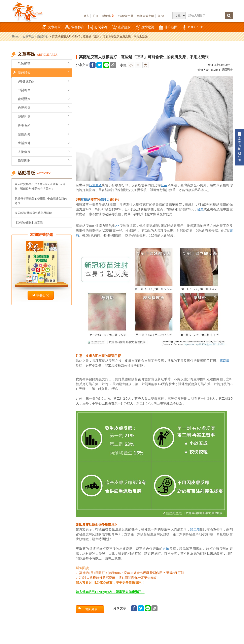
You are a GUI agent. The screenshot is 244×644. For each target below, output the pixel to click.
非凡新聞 (168, 27)
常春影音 (74, 27)
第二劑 (195, 529)
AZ (117, 226)
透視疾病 (44, 108)
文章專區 (51, 27)
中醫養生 (44, 90)
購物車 (108, 16)
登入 (86, 16)
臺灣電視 (144, 27)
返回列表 (227, 70)
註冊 (96, 16)
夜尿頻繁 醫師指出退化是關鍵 (33, 213)
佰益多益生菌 (145, 16)
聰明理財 (44, 161)
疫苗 (164, 185)
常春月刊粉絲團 (240, 147)
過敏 (166, 549)
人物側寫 (44, 152)
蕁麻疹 (225, 361)
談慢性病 (44, 116)
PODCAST (192, 27)
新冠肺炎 (43, 36)
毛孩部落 (44, 64)
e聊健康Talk (44, 81)
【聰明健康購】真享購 (29, 223)
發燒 (200, 209)
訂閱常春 (98, 27)
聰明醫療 (44, 99)
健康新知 (44, 134)
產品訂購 (121, 27)
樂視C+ (162, 16)
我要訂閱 (41, 295)
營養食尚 (44, 125)
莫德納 (85, 200)
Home (16, 36)
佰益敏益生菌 (125, 16)
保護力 (105, 200)
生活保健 (44, 143)
